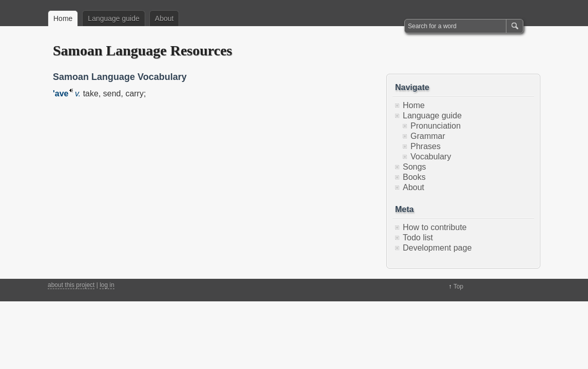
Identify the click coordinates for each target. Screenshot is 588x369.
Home (63, 18)
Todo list (418, 238)
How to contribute (435, 227)
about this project (71, 285)
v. (78, 94)
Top (458, 286)
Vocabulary (431, 157)
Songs (414, 167)
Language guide (113, 18)
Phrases (426, 146)
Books (414, 177)
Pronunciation (436, 126)
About (164, 18)
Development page (437, 248)
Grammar (428, 136)
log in (107, 285)
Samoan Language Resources (143, 50)
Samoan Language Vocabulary (120, 77)
